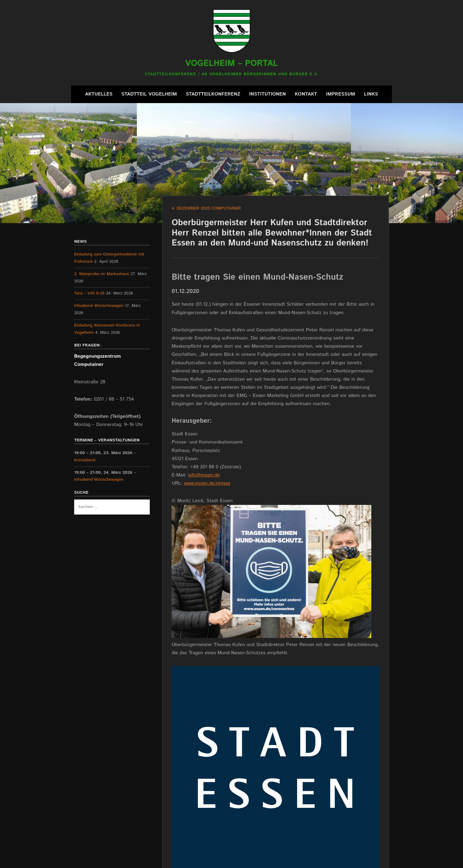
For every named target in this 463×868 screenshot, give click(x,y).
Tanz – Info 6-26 (89, 293)
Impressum (340, 94)
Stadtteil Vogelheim (149, 94)
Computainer (226, 208)
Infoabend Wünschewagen (99, 306)
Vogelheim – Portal (231, 63)
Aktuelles (99, 94)
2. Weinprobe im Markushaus (102, 274)
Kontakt (306, 94)
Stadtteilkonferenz (213, 94)
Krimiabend (85, 460)
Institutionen (267, 94)
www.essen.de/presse (207, 483)
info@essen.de (204, 475)
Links (371, 94)
